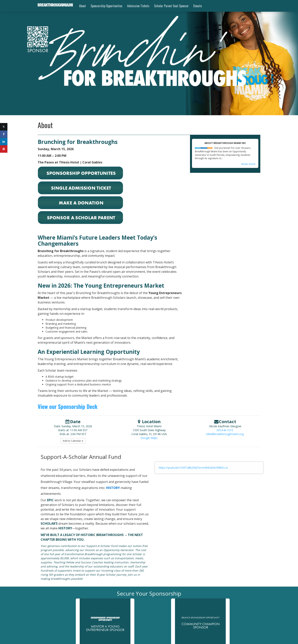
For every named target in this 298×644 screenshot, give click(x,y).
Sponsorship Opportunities (107, 6)
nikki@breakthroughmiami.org (225, 434)
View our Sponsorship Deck (68, 406)
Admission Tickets (138, 6)
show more (248, 164)
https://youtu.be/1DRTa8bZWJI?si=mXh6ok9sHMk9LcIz (193, 468)
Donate (198, 6)
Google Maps (149, 438)
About (83, 6)
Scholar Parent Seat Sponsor (171, 6)
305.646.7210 (225, 430)
